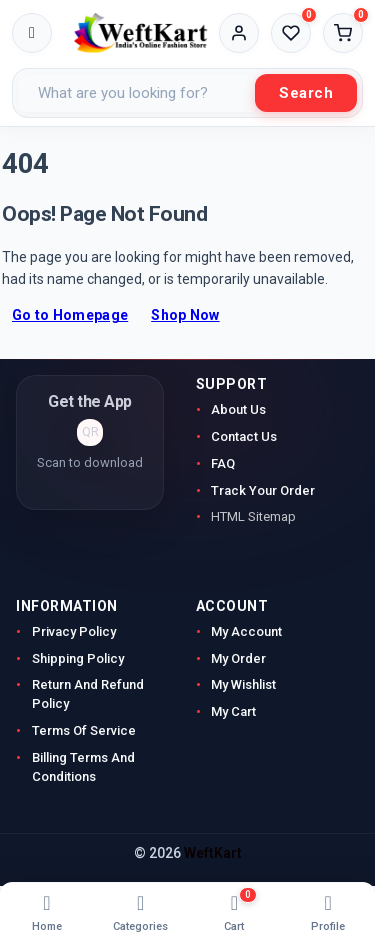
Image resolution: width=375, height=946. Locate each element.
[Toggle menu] (32, 33)
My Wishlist (243, 684)
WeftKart (213, 853)
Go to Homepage (70, 315)
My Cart (233, 711)
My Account (248, 631)
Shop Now (185, 315)
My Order (238, 658)
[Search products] (136, 93)
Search (306, 93)
